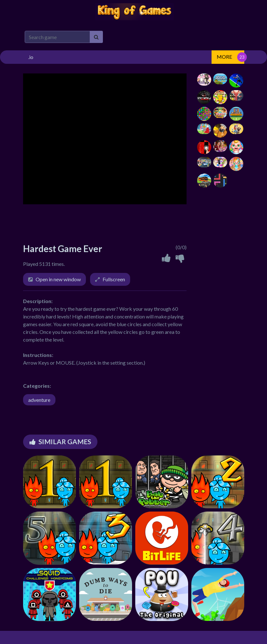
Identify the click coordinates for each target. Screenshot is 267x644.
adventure (39, 400)
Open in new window (58, 279)
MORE (224, 57)
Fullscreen (114, 279)
